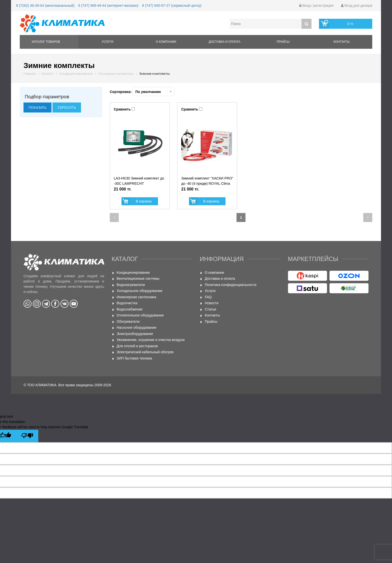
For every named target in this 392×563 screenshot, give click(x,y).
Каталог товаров (46, 42)
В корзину (144, 201)
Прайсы (283, 42)
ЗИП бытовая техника (134, 358)
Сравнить (122, 109)
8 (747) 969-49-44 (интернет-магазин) (108, 5)
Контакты (342, 42)
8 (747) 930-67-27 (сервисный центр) (172, 5)
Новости (211, 303)
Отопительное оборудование (140, 315)
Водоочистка (127, 303)
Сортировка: (142, 91)
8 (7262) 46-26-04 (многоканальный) (45, 5)
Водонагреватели (131, 285)
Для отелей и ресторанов (137, 346)
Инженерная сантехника (136, 297)
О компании (166, 42)
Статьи (210, 309)
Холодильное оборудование (140, 291)
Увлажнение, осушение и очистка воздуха (151, 340)
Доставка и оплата (225, 42)
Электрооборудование (135, 334)
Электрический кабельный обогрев (145, 352)
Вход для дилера (357, 5)
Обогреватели (128, 321)
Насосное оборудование (137, 327)
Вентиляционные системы (138, 278)
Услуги (108, 42)
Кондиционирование (133, 272)
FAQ (208, 297)
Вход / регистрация (316, 5)
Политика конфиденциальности (231, 285)
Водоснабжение (130, 309)
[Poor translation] (27, 436)
